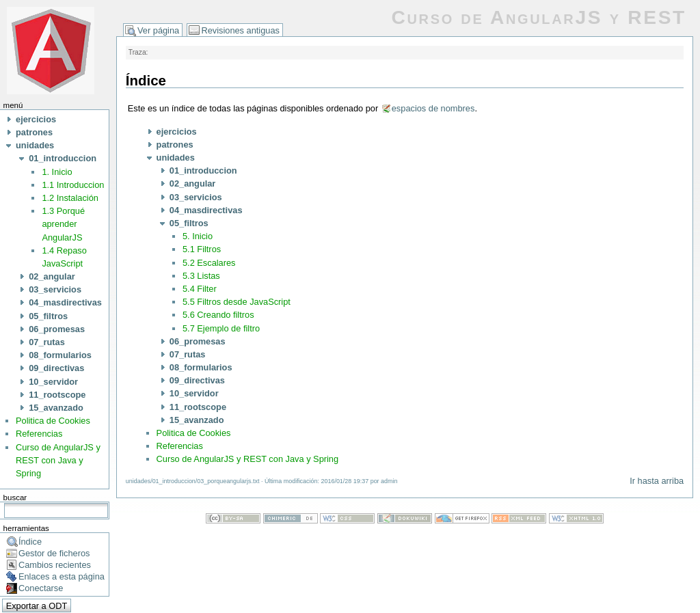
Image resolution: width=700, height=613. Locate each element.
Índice (30, 542)
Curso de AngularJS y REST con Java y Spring (58, 460)
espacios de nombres (433, 108)
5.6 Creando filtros (218, 315)
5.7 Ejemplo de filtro (221, 328)
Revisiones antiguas (240, 30)
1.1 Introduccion (73, 185)
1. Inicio (57, 172)
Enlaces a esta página (62, 576)
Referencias (39, 434)
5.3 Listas (201, 276)
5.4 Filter (200, 289)
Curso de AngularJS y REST (539, 17)
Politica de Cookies (53, 421)
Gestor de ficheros (54, 553)
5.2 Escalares (209, 263)
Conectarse (41, 588)
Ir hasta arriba (657, 481)
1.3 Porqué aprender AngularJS (63, 224)
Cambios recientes (55, 565)
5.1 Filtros (202, 249)
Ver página (158, 30)
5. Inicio (198, 236)
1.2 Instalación (70, 198)
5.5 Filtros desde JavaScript (237, 302)
